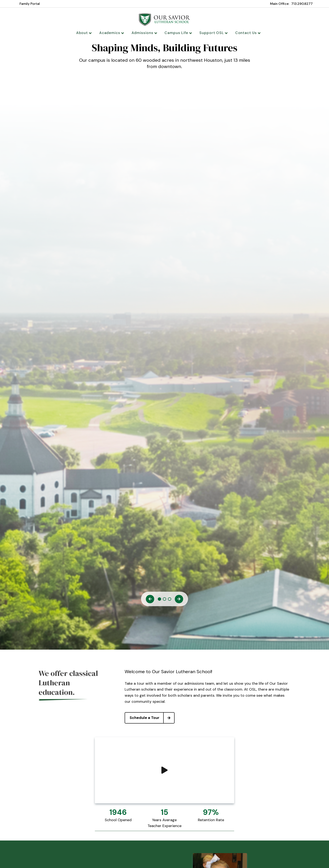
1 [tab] (159, 601)
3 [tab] (170, 601)
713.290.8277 (302, 4)
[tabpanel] (164, 60)
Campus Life (178, 33)
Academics (115, 33)
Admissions (146, 33)
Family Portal (30, 4)
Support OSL (211, 33)
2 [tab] (164, 601)
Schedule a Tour (152, 720)
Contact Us (243, 33)
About (88, 33)
